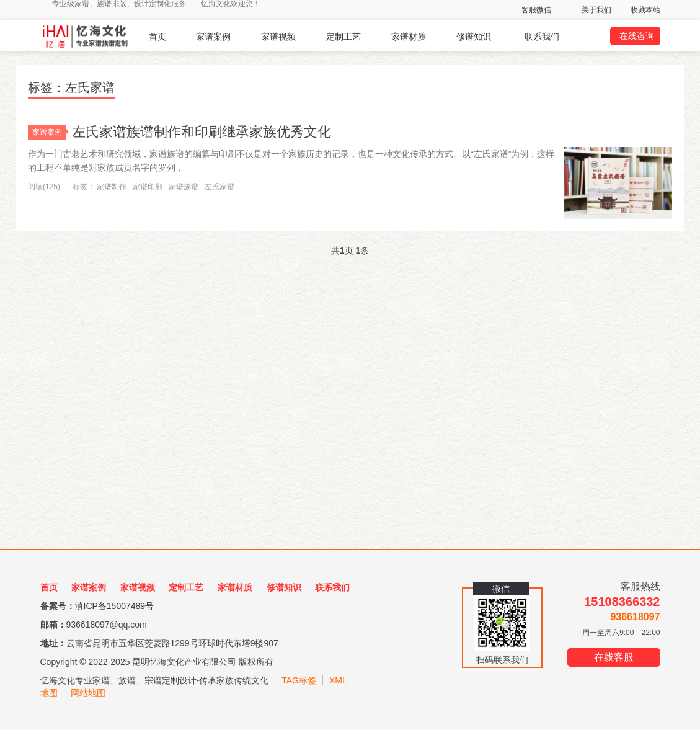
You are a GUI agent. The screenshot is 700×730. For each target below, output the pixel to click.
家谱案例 (213, 37)
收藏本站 (645, 10)
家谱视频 (278, 37)
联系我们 (542, 37)
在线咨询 (637, 36)
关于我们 (596, 10)
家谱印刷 (148, 187)
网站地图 (88, 693)
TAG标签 (299, 680)
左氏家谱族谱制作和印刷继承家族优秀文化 (202, 132)
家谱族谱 (184, 187)
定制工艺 (343, 37)
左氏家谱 (219, 187)
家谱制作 (112, 187)
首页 (157, 37)
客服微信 (536, 10)
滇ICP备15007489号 (115, 606)
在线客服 (614, 657)
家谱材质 (409, 37)
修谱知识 (474, 37)
